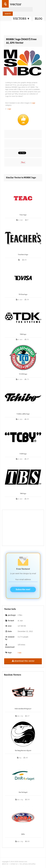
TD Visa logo (23, 294)
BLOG (39, 19)
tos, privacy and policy (28, 864)
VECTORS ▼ (21, 19)
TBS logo (23, 494)
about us (5, 864)
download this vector (23, 661)
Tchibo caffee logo (23, 414)
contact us (14, 864)
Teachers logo (23, 255)
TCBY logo (23, 454)
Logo (33, 103)
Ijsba (23, 834)
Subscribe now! (23, 589)
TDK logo (23, 334)
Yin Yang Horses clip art (23, 751)
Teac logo (23, 215)
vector (16, 4)
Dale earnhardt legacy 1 (23, 709)
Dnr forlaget (23, 792)
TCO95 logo (23, 374)
